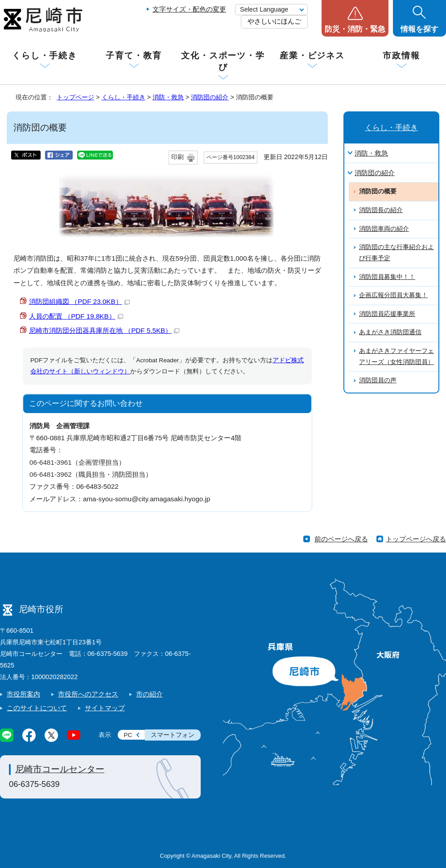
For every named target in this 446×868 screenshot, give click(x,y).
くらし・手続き (45, 55)
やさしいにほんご (274, 21)
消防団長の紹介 (381, 210)
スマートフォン (173, 735)
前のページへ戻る (341, 539)
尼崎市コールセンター (60, 769)
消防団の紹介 (210, 97)
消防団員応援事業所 (387, 314)
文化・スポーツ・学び (223, 61)
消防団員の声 (378, 380)
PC (128, 735)
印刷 (178, 157)
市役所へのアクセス (88, 694)
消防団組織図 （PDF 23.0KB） (79, 301)
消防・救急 (168, 97)
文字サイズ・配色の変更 (189, 9)
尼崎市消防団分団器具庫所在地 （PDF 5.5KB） (104, 330)
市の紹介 (149, 694)
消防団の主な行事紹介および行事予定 (396, 253)
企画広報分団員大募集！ (393, 295)
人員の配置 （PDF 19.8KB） (76, 316)
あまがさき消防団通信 (390, 332)
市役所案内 (23, 694)
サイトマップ (105, 708)
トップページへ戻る (416, 539)
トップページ (75, 97)
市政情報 (401, 55)
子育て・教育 (134, 55)
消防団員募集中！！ (387, 277)
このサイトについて (37, 708)
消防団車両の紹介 (384, 229)
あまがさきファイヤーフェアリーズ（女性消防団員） (396, 356)
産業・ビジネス (312, 55)
